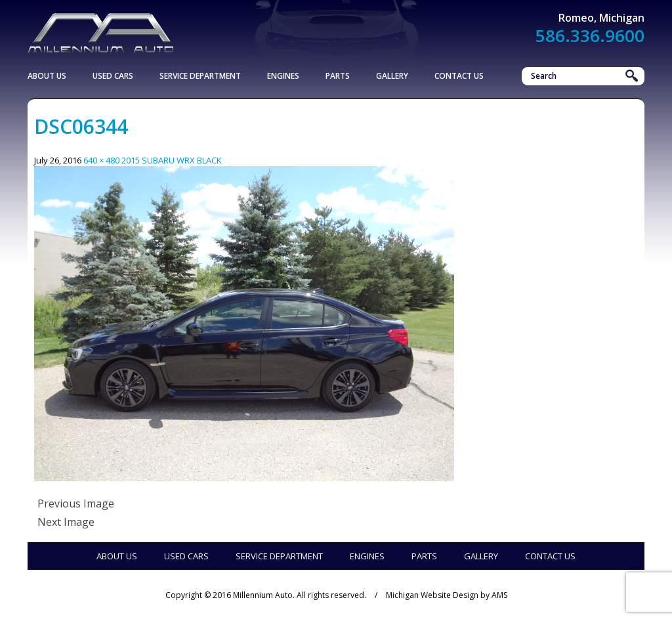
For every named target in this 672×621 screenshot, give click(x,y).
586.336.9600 (590, 35)
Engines (283, 76)
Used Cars (113, 76)
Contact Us (459, 76)
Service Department (200, 76)
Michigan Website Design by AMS (447, 595)
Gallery (392, 76)
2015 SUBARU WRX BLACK (172, 160)
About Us (47, 76)
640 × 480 (101, 160)
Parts (338, 76)
